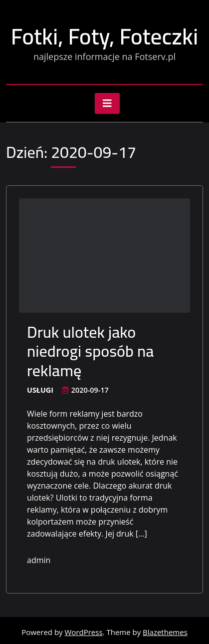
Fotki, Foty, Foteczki (104, 36)
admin (39, 560)
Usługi (40, 390)
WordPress (84, 632)
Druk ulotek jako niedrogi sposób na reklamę (91, 351)
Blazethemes (165, 632)
